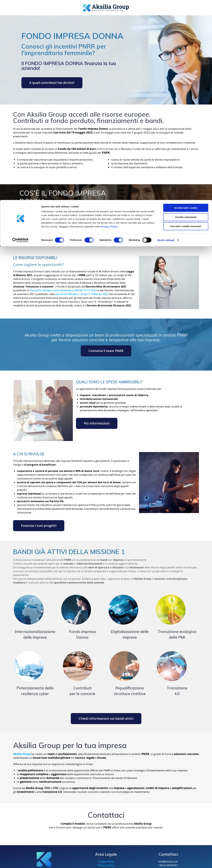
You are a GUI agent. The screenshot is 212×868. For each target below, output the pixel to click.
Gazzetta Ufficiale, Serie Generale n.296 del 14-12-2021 (63, 290)
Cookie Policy (106, 862)
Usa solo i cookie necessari (186, 26)
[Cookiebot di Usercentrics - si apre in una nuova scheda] (20, 40)
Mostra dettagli (166, 40)
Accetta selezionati (186, 17)
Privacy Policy (109, 27)
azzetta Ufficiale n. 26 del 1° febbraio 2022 (83, 294)
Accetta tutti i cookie (186, 8)
